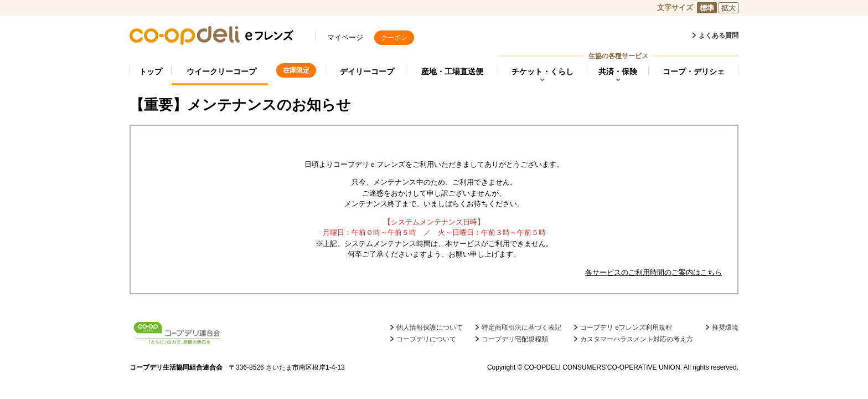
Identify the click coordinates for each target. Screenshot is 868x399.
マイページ (345, 37)
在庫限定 (296, 70)
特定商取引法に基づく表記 (521, 328)
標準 (707, 8)
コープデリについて (426, 339)
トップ (151, 71)
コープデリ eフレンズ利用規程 (626, 328)
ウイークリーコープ (221, 71)
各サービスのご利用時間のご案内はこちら (653, 272)
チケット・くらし (542, 71)
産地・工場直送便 (452, 71)
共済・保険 (618, 71)
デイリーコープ (367, 71)
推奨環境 (725, 328)
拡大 (728, 8)
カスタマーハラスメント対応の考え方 (637, 339)
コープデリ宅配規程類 (515, 339)
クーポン (394, 38)
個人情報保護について (430, 328)
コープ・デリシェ (694, 71)
